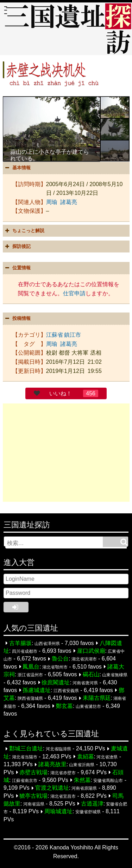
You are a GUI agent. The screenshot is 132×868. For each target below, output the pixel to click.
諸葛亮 (69, 202)
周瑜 (52, 202)
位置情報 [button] (17, 268)
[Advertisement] (66, 453)
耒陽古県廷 (97, 698)
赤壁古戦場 (33, 772)
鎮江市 (73, 335)
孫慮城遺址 (37, 690)
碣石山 (91, 675)
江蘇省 (55, 335)
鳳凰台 (31, 667)
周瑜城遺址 (58, 812)
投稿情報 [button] (17, 318)
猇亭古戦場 (33, 796)
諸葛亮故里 (52, 765)
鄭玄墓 (64, 706)
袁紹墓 (86, 757)
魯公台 (60, 659)
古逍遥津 (92, 804)
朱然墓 (82, 780)
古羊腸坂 (20, 643)
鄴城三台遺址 (26, 749)
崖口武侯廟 (91, 651)
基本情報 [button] (17, 168)
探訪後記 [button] (17, 246)
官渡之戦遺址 (52, 788)
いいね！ (61, 393)
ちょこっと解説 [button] (24, 231)
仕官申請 (74, 293)
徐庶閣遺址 (56, 682)
